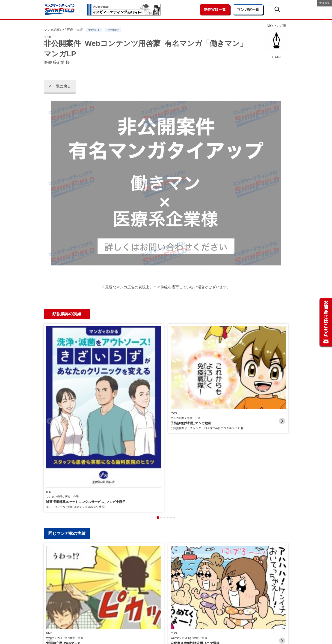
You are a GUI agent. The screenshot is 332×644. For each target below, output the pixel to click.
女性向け (94, 30)
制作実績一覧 (215, 10)
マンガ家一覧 (248, 10)
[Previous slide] (50, 365)
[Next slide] (282, 365)
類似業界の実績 (67, 314)
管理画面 (324, 3)
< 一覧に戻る (60, 86)
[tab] (158, 405)
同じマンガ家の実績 (67, 420)
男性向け (113, 30)
